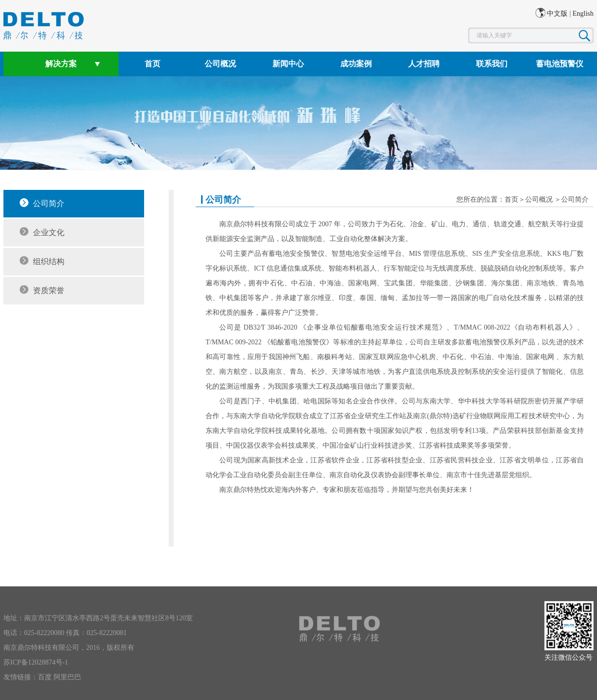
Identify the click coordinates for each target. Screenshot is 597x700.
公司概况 (220, 64)
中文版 (557, 14)
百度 (45, 677)
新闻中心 (288, 64)
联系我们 (492, 64)
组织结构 (49, 261)
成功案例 (356, 64)
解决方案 (61, 64)
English (583, 14)
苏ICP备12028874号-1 (36, 662)
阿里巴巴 (67, 677)
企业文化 (49, 232)
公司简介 (49, 203)
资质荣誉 (49, 290)
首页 (152, 64)
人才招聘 (424, 64)
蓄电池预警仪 (560, 64)
